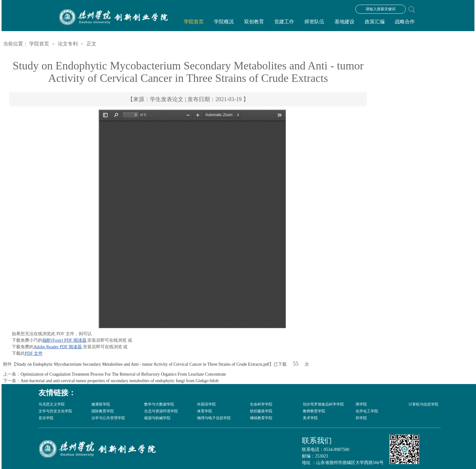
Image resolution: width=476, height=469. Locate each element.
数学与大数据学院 (159, 404)
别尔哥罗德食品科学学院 (323, 404)
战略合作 (405, 22)
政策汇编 (375, 22)
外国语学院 (206, 404)
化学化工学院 (367, 411)
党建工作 (284, 22)
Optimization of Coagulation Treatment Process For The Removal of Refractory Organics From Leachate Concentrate (123, 374)
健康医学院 (101, 404)
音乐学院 (46, 418)
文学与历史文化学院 (55, 411)
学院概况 (224, 22)
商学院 (361, 404)
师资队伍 (314, 22)
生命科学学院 (261, 404)
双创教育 (254, 22)
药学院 (361, 418)
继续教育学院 (261, 418)
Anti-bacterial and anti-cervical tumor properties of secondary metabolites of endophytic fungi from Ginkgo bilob (120, 381)
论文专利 (68, 44)
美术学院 (310, 418)
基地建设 (344, 22)
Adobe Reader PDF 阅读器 (58, 347)
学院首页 (194, 22)
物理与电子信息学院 (214, 418)
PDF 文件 (34, 353)
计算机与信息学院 (423, 404)
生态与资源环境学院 (161, 411)
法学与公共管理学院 (108, 418)
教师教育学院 (314, 411)
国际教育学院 (103, 411)
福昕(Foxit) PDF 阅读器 (64, 340)
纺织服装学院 (261, 411)
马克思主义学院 (52, 404)
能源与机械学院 (157, 418)
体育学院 (205, 411)
